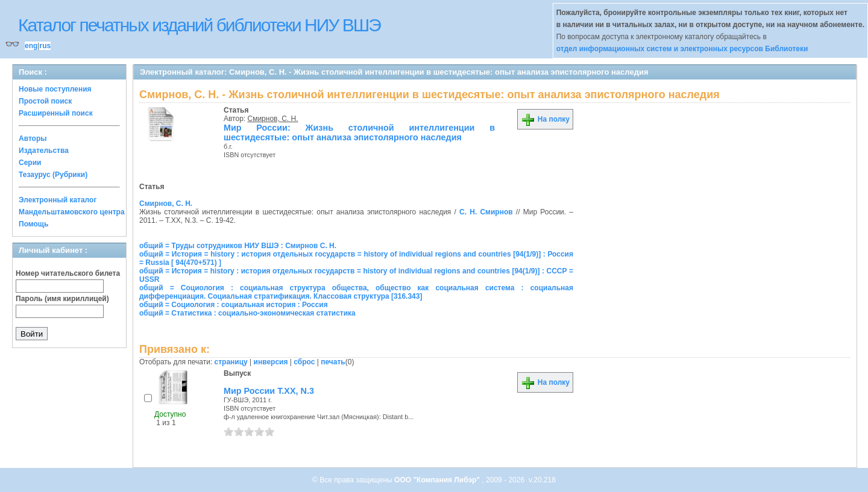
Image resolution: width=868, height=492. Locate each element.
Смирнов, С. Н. (273, 119)
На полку (545, 119)
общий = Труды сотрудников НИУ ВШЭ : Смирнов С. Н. (238, 246)
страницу (231, 362)
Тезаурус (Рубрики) (53, 175)
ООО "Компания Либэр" (438, 480)
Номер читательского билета (68, 273)
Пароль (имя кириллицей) (62, 299)
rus (45, 46)
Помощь (33, 224)
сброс (304, 362)
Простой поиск (45, 101)
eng (31, 46)
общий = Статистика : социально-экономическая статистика (247, 313)
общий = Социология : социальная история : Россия (234, 305)
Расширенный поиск (56, 113)
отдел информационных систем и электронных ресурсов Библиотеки (682, 49)
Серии (30, 163)
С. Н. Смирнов (486, 212)
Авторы (33, 139)
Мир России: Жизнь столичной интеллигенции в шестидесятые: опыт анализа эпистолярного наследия (359, 132)
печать (333, 362)
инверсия (271, 362)
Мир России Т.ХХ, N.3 (269, 391)
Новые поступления (55, 89)
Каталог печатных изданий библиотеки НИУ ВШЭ (199, 25)
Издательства (44, 151)
